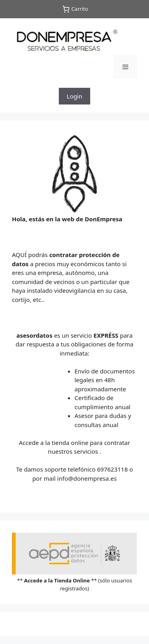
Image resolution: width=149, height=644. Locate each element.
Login (74, 96)
